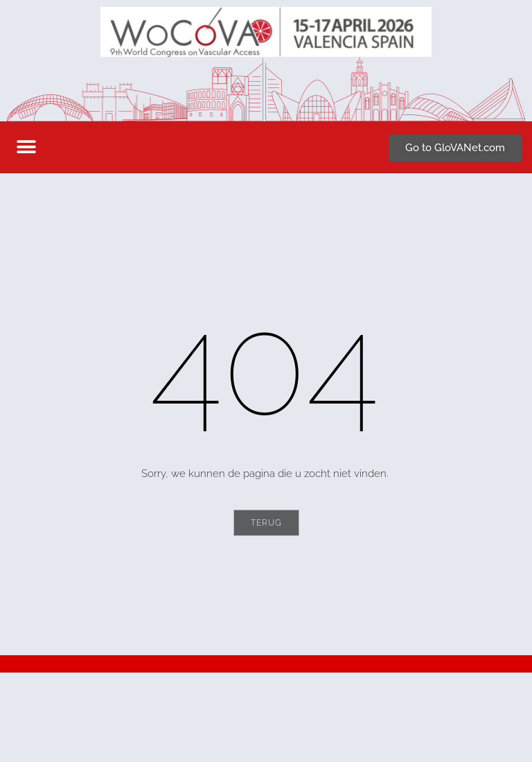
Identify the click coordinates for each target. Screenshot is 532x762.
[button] (26, 147)
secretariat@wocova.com (88, 734)
